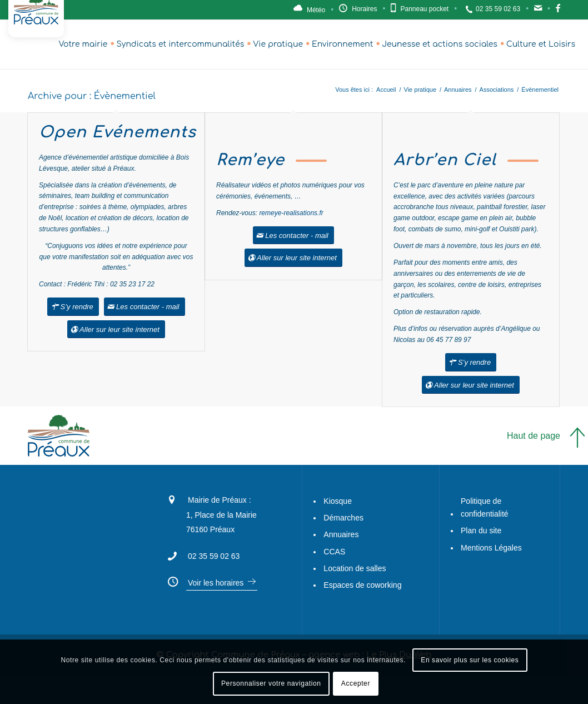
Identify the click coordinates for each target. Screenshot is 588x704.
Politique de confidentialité (485, 507)
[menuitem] (83, 44)
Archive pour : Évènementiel (92, 96)
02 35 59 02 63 (498, 9)
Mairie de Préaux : (220, 500)
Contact (538, 11)
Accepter (356, 683)
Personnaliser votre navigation (271, 683)
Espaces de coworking (362, 585)
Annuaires (341, 534)
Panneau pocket (424, 9)
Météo (316, 10)
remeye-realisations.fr (291, 213)
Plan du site (481, 531)
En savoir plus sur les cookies (470, 660)
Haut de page (534, 436)
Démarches (343, 518)
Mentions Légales (491, 548)
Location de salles (355, 568)
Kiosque (338, 501)
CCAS (334, 552)
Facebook (558, 11)
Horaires (364, 9)
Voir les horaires (216, 583)
